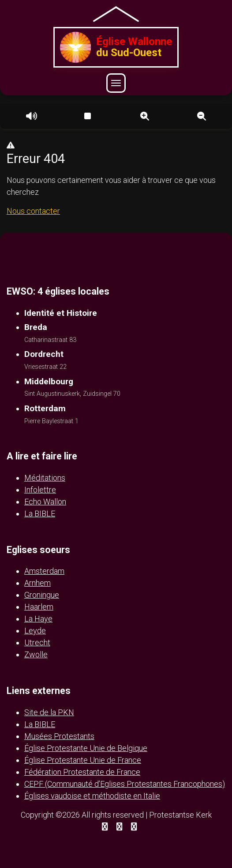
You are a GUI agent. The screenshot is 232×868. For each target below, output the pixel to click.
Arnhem (37, 583)
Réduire (202, 116)
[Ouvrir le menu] (116, 83)
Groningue (42, 595)
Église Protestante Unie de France (83, 760)
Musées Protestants (59, 736)
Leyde (35, 631)
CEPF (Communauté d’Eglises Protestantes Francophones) (125, 784)
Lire (30, 116)
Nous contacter (33, 211)
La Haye (38, 619)
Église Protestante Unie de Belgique (86, 748)
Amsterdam (44, 571)
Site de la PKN (49, 712)
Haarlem (39, 607)
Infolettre (40, 490)
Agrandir (145, 116)
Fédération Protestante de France (82, 772)
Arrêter (87, 116)
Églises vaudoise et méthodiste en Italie (92, 796)
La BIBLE (40, 514)
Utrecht (37, 642)
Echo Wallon (45, 502)
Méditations (45, 478)
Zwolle (36, 654)
